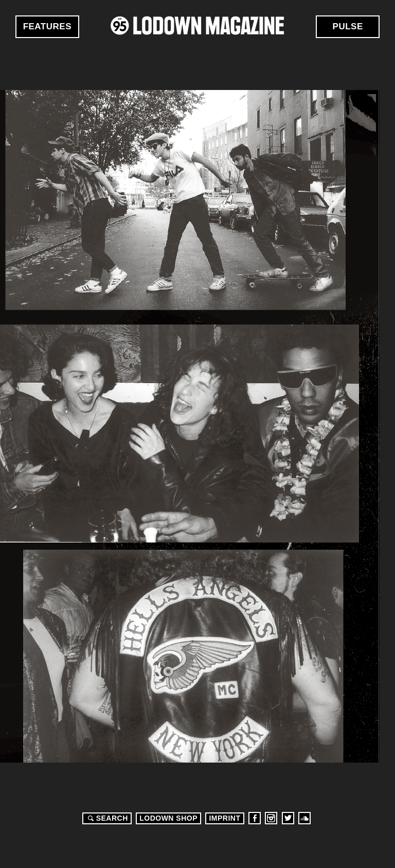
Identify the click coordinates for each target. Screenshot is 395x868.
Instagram (271, 818)
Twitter (288, 818)
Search (106, 818)
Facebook (255, 818)
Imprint (225, 818)
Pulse (348, 26)
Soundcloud (304, 818)
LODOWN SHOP (168, 818)
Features (47, 26)
